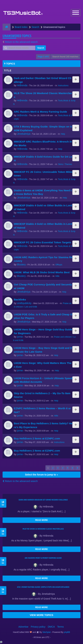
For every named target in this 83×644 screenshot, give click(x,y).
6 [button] (72, 468)
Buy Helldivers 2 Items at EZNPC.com (37, 438)
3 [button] (58, 468)
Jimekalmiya (24, 134)
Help (63, 134)
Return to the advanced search (21, 42)
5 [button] (68, 468)
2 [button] (53, 468)
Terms (60, 627)
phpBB (67, 632)
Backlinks (20, 300)
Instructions (63, 86)
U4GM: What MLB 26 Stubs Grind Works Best (42, 272)
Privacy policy (38, 627)
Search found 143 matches (65, 57)
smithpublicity (24, 303)
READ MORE (41, 520)
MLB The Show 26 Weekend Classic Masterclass (43, 529)
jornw (20, 337)
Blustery (21, 265)
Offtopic (59, 265)
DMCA (51, 627)
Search (41, 48)
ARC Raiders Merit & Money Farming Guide (40, 112)
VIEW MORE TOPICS (41, 615)
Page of (43, 57)
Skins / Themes (65, 164)
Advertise (23, 627)
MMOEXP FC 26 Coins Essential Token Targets (42, 242)
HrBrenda (22, 85)
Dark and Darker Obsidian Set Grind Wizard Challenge (43, 500)
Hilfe (57, 276)
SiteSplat (46, 632)
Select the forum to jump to (41, 475)
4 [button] (63, 468)
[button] (78, 468)
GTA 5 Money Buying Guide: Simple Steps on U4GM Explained (43, 587)
